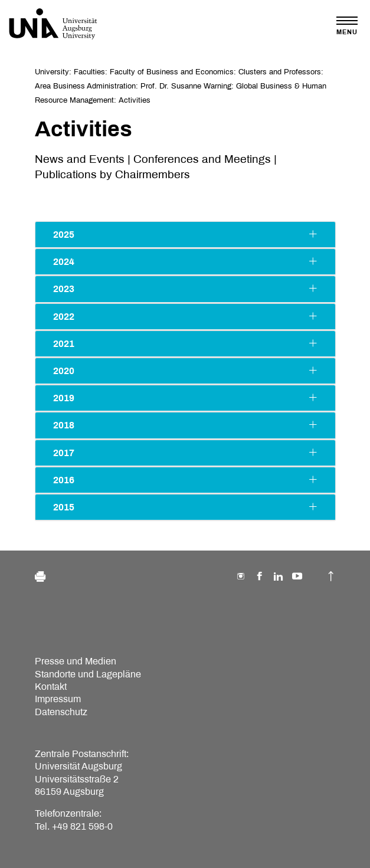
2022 (185, 316)
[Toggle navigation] (347, 26)
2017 (185, 453)
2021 (185, 343)
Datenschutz (61, 712)
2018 (185, 425)
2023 (185, 289)
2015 (185, 507)
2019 (185, 398)
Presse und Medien (76, 661)
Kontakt (51, 687)
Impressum (58, 699)
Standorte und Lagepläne (88, 674)
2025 (185, 234)
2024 (185, 261)
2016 (185, 480)
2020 (185, 371)
